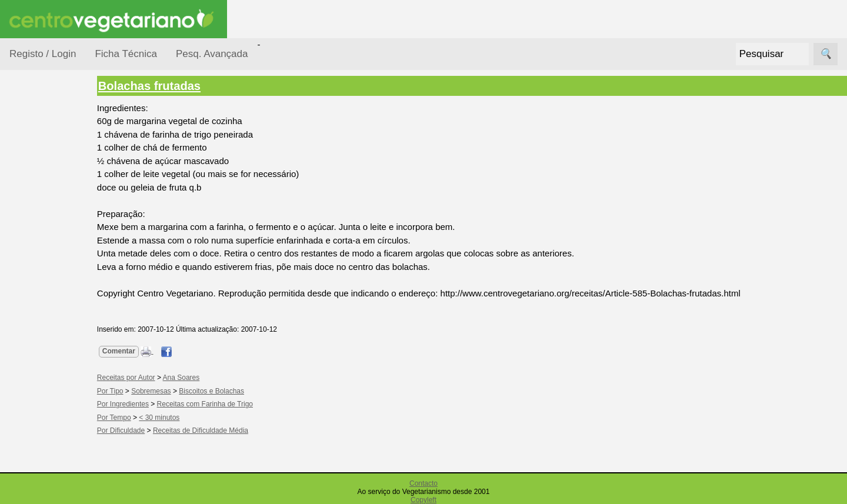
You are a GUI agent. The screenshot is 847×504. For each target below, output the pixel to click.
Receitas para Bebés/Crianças (55, 347)
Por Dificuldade (54, 214)
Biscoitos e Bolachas (232, 391)
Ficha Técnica (126, 54)
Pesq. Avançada (212, 54)
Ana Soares (202, 378)
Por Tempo (45, 259)
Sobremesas (171, 391)
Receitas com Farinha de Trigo (226, 404)
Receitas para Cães (51, 383)
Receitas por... (38, 148)
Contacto (423, 483)
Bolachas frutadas (170, 86)
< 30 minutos (180, 418)
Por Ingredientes (56, 236)
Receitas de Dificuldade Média (221, 430)
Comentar (139, 351)
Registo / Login (43, 54)
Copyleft (423, 500)
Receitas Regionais (43, 455)
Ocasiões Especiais (42, 185)
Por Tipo (40, 281)
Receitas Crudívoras (45, 311)
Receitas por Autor (48, 419)
